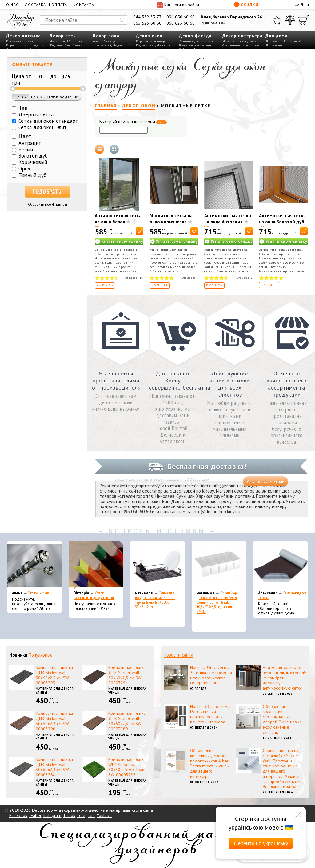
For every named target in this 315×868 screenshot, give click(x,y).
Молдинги (57, 41)
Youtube (104, 815)
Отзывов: (134, 278)
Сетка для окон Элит (43, 127)
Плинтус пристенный (104, 43)
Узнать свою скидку (122, 241)
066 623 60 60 (181, 23)
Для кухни (274, 41)
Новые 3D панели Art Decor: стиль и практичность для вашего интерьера (210, 714)
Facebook (18, 815)
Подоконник (146, 45)
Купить (105, 285)
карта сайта (142, 810)
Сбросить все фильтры (48, 204)
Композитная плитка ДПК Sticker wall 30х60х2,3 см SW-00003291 (127, 675)
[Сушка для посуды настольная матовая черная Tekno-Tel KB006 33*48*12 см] (157, 565)
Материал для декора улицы (55, 690)
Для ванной (293, 41)
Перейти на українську (261, 843)
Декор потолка (24, 36)
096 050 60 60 (181, 17)
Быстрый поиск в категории (133, 122)
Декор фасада (195, 36)
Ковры (97, 41)
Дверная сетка (36, 114)
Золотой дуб (33, 156)
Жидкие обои (60, 45)
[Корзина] (304, 20)
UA (297, 4)
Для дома (277, 36)
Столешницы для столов (241, 45)
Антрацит (30, 143)
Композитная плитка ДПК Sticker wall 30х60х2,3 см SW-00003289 (127, 721)
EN (302, 4)
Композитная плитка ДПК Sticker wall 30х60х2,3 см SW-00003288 (54, 767)
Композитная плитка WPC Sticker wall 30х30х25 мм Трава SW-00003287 (127, 767)
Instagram (52, 815)
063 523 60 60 (147, 23)
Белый (26, 150)
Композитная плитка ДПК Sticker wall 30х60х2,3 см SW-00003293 (54, 675)
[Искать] (122, 20)
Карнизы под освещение (25, 45)
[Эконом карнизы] (34, 565)
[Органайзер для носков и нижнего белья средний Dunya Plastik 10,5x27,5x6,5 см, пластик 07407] (219, 565)
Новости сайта (178, 655)
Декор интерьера (243, 36)
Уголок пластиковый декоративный (94, 595)
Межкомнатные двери (239, 41)
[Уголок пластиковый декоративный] (96, 565)
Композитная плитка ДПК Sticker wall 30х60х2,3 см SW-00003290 (54, 721)
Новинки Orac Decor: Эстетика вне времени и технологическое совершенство (211, 675)
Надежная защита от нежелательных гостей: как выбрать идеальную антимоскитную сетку (284, 678)
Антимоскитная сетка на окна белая (118, 219)
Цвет (25, 136)
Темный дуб (32, 175)
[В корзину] (140, 231)
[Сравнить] (290, 20)
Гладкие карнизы (20, 41)
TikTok (69, 815)
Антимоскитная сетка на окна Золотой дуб (282, 219)
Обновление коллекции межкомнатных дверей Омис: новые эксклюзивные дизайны (282, 719)
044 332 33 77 (147, 17)
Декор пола (106, 36)
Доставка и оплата (46, 4)
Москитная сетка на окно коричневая (171, 219)
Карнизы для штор (150, 41)
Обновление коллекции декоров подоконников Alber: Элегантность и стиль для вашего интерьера (210, 763)
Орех (24, 169)
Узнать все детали (265, 481)
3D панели (75, 41)
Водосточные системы (196, 45)
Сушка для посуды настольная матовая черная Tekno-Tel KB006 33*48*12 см (155, 600)
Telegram (86, 815)
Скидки (246, 5)
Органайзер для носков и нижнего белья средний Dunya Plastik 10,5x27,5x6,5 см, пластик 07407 (217, 602)
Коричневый (33, 162)
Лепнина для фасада (196, 41)
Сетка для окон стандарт (48, 121)
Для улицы (274, 45)
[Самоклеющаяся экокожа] (281, 565)
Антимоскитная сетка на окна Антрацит (228, 219)
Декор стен (63, 36)
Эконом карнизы (40, 593)
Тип (23, 108)
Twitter (35, 815)
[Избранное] (277, 20)
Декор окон (149, 36)
